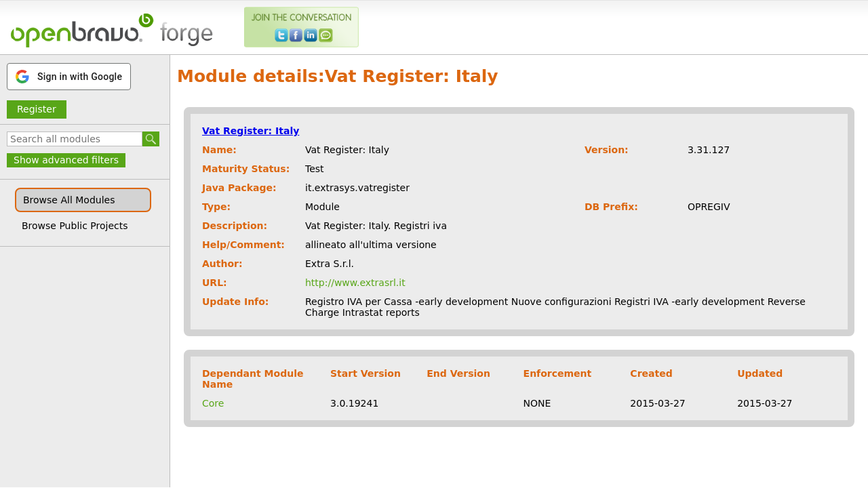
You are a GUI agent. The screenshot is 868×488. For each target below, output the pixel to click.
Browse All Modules (69, 200)
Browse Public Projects (75, 226)
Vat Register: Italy (251, 131)
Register (37, 109)
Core (213, 403)
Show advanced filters (66, 160)
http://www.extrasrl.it (355, 283)
